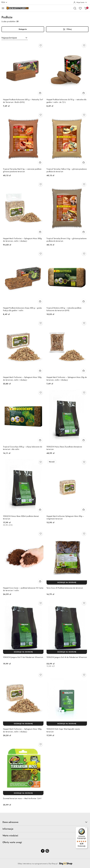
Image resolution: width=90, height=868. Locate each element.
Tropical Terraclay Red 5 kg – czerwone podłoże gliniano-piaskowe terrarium (22, 170)
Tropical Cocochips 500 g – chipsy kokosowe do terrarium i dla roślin (23, 448)
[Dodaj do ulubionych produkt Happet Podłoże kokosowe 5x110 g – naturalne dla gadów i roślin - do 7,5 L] (84, 45)
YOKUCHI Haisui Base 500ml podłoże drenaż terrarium (21, 517)
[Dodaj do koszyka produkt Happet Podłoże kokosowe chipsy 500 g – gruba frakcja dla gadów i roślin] (40, 301)
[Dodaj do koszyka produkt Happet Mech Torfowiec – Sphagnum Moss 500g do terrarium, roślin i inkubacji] (40, 232)
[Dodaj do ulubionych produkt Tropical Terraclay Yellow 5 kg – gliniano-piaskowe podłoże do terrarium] (84, 115)
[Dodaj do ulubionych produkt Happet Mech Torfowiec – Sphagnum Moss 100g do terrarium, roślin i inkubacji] (41, 675)
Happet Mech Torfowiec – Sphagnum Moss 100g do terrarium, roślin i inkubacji (22, 730)
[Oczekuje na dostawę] (67, 582)
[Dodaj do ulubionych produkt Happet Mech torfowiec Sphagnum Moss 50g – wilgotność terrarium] (84, 462)
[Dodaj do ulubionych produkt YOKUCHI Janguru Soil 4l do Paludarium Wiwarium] (84, 603)
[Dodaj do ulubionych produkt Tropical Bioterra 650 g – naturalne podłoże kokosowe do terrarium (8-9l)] (84, 254)
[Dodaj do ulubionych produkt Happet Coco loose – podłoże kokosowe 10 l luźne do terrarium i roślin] (41, 534)
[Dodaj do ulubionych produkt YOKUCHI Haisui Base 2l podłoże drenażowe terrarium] (84, 393)
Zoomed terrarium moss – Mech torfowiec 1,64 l (22, 798)
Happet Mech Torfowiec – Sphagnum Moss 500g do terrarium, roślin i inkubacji (22, 240)
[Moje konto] (80, 2)
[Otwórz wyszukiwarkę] (75, 8)
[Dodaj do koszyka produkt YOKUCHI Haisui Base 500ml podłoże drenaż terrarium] (40, 510)
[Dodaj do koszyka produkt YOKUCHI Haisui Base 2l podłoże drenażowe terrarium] (84, 440)
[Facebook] (43, 851)
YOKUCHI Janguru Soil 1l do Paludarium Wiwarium (23, 657)
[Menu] (86, 828)
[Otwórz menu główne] (3, 8)
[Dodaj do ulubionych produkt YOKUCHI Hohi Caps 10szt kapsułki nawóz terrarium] (84, 675)
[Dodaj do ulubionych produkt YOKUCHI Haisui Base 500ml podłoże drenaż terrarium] (41, 462)
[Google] (47, 851)
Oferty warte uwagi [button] (45, 842)
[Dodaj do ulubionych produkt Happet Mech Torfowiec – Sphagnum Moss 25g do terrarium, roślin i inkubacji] (84, 323)
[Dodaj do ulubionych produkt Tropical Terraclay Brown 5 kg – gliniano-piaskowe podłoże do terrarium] (84, 184)
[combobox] (15, 38)
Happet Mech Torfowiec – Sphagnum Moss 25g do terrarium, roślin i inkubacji (67, 378)
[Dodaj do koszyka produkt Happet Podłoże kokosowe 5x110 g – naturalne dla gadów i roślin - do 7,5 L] (84, 93)
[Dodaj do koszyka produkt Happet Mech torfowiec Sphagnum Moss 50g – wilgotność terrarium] (84, 510)
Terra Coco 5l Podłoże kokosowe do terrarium (65, 588)
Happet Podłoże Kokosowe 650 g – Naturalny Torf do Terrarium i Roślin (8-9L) (23, 101)
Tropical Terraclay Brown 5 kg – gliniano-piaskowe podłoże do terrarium (67, 240)
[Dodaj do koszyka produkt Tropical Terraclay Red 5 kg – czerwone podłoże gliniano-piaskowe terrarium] (40, 162)
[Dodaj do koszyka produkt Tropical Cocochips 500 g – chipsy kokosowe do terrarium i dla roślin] (40, 440)
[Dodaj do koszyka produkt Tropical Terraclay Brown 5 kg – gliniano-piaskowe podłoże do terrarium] (84, 232)
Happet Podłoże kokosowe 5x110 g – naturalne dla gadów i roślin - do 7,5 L (66, 101)
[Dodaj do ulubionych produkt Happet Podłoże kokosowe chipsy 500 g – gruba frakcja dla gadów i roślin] (41, 254)
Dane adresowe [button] (45, 822)
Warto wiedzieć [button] (45, 836)
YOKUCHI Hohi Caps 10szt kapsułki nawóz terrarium (63, 730)
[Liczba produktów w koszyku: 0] (86, 8)
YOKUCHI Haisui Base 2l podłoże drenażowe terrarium (64, 448)
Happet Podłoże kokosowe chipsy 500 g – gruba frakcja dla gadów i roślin (22, 309)
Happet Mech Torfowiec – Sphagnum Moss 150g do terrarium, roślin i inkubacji (22, 378)
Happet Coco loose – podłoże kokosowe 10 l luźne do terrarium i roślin (23, 589)
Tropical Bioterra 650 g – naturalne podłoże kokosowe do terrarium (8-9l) (64, 309)
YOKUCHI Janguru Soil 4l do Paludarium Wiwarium (67, 657)
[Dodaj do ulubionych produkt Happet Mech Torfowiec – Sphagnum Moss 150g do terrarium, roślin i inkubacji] (41, 323)
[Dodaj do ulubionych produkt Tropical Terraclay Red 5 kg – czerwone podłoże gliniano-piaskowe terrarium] (41, 115)
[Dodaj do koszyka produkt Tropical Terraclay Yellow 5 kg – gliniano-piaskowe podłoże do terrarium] (84, 162)
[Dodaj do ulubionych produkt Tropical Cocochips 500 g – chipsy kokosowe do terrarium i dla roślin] (41, 393)
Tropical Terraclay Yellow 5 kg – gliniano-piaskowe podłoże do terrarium (67, 170)
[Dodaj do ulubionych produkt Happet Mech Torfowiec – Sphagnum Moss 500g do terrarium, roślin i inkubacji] (41, 184)
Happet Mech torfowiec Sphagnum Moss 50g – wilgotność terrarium (65, 517)
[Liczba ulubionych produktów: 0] (80, 8)
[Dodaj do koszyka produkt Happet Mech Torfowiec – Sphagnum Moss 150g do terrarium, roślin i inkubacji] (40, 371)
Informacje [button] (45, 829)
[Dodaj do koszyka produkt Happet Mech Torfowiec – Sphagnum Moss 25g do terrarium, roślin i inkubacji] (84, 371)
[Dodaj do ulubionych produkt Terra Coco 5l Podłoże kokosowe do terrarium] (84, 534)
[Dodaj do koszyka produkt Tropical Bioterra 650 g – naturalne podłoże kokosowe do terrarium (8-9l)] (84, 301)
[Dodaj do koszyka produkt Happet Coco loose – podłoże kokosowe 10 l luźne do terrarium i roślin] (40, 581)
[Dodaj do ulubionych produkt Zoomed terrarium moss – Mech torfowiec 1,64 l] (41, 744)
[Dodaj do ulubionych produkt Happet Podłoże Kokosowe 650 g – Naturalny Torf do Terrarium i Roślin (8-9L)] (41, 45)
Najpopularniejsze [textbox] (9, 38)
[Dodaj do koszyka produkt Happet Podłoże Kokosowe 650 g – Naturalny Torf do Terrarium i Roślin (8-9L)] (40, 93)
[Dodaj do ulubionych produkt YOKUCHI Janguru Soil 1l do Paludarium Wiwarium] (41, 603)
